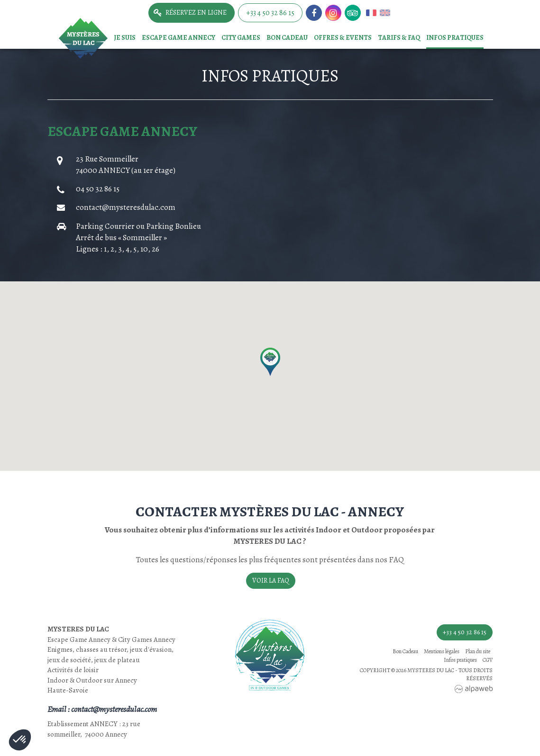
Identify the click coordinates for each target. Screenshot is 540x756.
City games (241, 38)
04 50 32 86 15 (98, 189)
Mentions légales (442, 651)
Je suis (125, 38)
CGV (488, 660)
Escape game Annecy (178, 38)
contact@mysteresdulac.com (126, 207)
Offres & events (343, 38)
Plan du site (478, 651)
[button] (270, 362)
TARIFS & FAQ (399, 38)
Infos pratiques (455, 38)
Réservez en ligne (196, 13)
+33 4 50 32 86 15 (270, 13)
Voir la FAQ (271, 580)
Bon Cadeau (287, 38)
